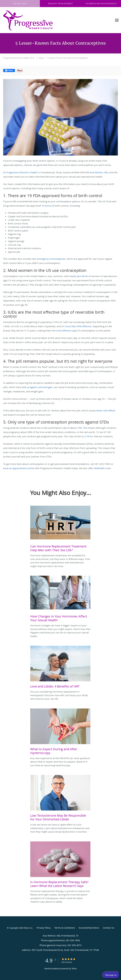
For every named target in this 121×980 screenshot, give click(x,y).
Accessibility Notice (89, 928)
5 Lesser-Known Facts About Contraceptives (68, 58)
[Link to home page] (37, 20)
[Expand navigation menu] (117, 20)
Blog (41, 58)
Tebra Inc (28, 928)
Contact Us (109, 928)
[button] (60, 4)
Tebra (74, 968)
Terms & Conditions (65, 928)
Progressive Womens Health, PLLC (19, 58)
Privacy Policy (44, 928)
